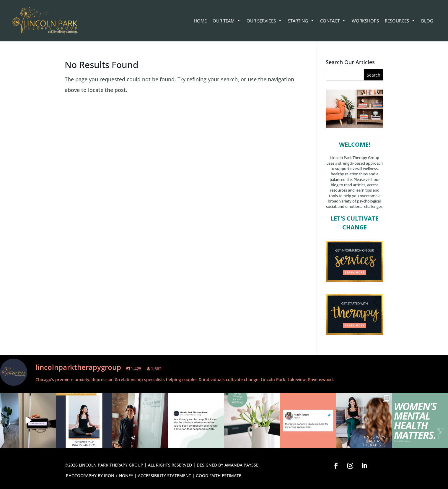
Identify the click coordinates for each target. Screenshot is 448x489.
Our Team (227, 21)
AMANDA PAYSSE (241, 465)
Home (200, 21)
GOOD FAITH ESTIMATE (219, 476)
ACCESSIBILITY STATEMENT (164, 476)
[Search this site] (355, 75)
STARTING (301, 21)
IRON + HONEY (119, 476)
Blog (427, 21)
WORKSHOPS (365, 21)
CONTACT (333, 21)
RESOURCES (400, 21)
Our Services (264, 21)
